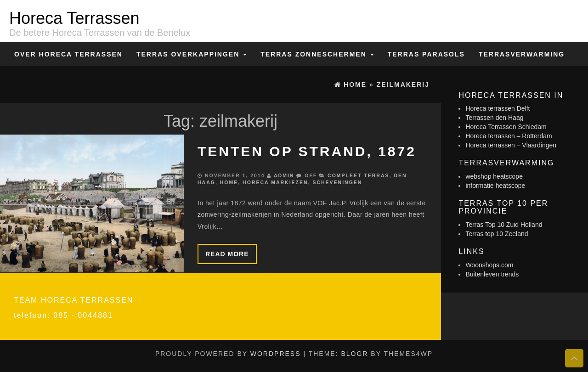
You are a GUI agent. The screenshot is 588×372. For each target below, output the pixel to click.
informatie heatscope (495, 186)
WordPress (276, 354)
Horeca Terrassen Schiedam (506, 127)
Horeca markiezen (275, 182)
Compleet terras (358, 175)
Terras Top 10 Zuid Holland (504, 225)
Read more (227, 254)
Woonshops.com (489, 265)
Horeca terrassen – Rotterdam (509, 136)
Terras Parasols (426, 54)
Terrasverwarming (522, 54)
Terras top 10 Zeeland (497, 234)
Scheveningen (337, 182)
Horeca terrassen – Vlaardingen (511, 145)
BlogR (354, 354)
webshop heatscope (494, 176)
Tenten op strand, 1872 (307, 151)
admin (284, 175)
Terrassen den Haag (494, 118)
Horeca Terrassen (74, 18)
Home (229, 182)
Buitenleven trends (492, 274)
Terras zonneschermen (317, 54)
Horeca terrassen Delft (498, 108)
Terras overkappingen (192, 54)
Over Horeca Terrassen (68, 54)
